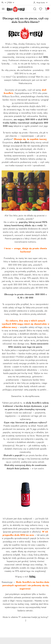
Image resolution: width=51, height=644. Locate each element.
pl (4, 3)
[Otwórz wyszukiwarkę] (35, 9)
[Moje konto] (41, 3)
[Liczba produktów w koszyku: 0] (46, 9)
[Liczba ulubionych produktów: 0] (41, 9)
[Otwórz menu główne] (3, 9)
